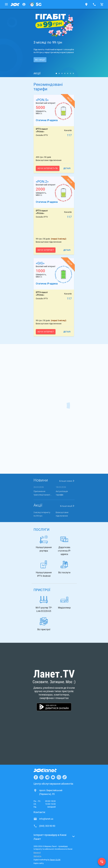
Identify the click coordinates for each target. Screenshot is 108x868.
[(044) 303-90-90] (102, 862)
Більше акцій (67, 506)
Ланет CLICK (55, 860)
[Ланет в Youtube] (53, 777)
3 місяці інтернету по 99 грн (42, 514)
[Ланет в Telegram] (47, 777)
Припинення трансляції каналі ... (43, 493)
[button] (54, 838)
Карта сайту (39, 863)
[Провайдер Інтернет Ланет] (48, 770)
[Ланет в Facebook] (36, 777)
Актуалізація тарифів (62, 493)
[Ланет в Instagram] (41, 777)
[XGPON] (36, 4)
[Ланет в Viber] (59, 777)
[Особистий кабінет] (24, 4)
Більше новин (67, 481)
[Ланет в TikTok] (65, 777)
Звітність (37, 856)
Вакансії (37, 853)
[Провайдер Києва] (15, 4)
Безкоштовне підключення (62, 514)
